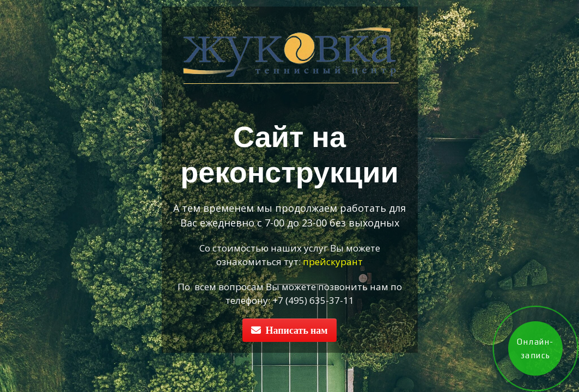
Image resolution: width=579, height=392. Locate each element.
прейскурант (333, 262)
